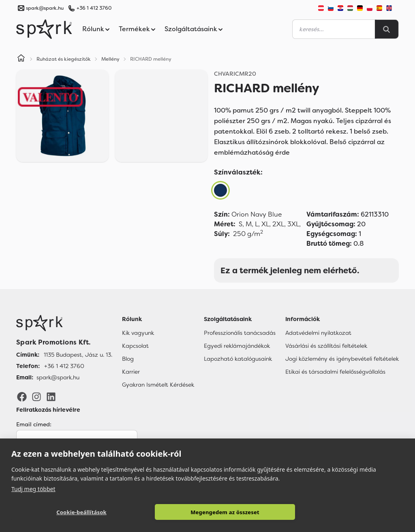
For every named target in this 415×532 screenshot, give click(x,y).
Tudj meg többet (33, 489)
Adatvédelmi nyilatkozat (318, 333)
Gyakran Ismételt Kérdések (158, 385)
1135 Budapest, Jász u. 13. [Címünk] (78, 355)
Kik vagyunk (138, 333)
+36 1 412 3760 (94, 8)
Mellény (110, 59)
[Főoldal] (64, 323)
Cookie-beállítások (81, 512)
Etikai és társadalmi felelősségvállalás (335, 372)
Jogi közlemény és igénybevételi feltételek (342, 359)
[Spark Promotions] (44, 29)
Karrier (131, 372)
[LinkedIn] (51, 396)
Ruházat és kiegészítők (64, 59)
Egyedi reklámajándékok (237, 346)
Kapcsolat (135, 346)
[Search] (387, 29)
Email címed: (34, 424)
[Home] (21, 59)
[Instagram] (36, 396)
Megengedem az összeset (225, 512)
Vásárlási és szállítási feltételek (326, 346)
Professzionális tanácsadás (240, 333)
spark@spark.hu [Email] (58, 377)
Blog (128, 359)
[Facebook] (22, 396)
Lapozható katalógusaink (238, 359)
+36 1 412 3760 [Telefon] (64, 366)
